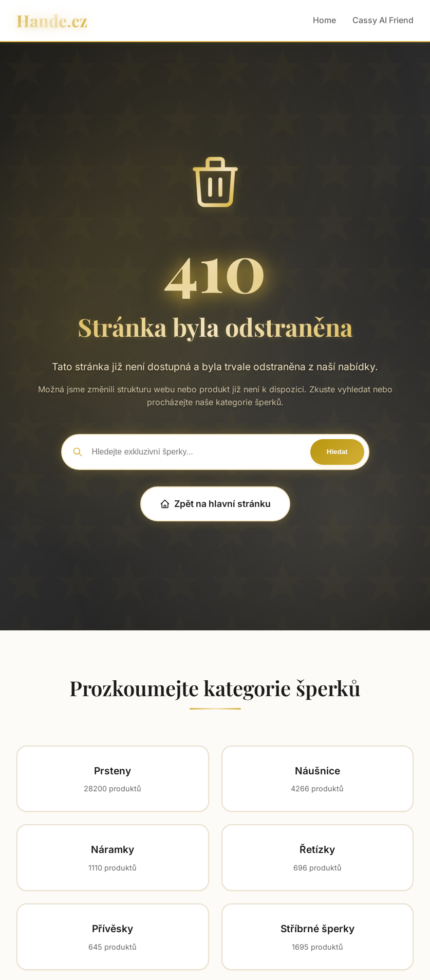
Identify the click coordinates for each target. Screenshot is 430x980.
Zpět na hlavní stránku (215, 504)
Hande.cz (52, 20)
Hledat (337, 452)
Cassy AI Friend (383, 20)
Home (324, 20)
